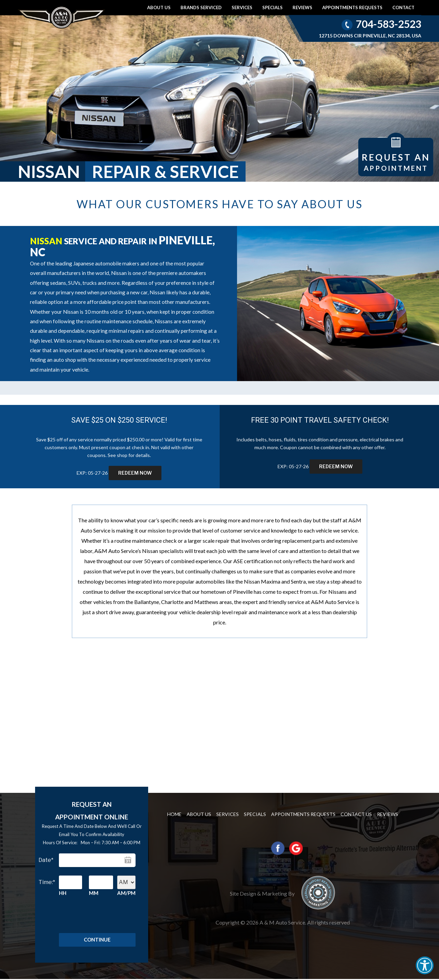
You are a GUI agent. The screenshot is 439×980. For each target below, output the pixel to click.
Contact (403, 7)
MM (94, 893)
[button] (425, 965)
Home (174, 814)
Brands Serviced (201, 7)
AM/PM (126, 893)
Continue (97, 940)
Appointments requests (352, 7)
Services (242, 7)
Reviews (302, 7)
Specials (272, 7)
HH (63, 893)
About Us (159, 7)
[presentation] (90, 918)
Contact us (356, 814)
